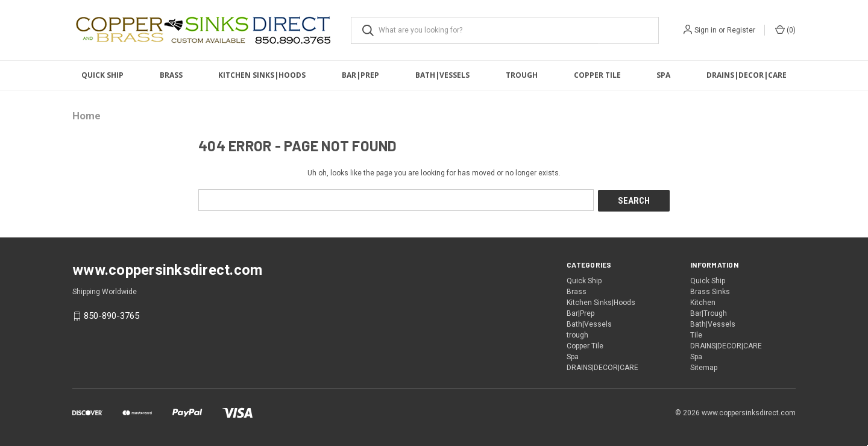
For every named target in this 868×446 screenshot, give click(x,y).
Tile (696, 334)
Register (741, 30)
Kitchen (703, 302)
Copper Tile (597, 75)
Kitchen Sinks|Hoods (262, 75)
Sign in (706, 30)
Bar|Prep (360, 75)
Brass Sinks (710, 291)
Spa (663, 75)
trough (522, 75)
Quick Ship (102, 75)
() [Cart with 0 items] (785, 30)
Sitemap (704, 367)
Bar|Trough (709, 313)
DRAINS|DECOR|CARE (747, 75)
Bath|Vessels (442, 75)
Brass (171, 75)
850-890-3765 (112, 315)
